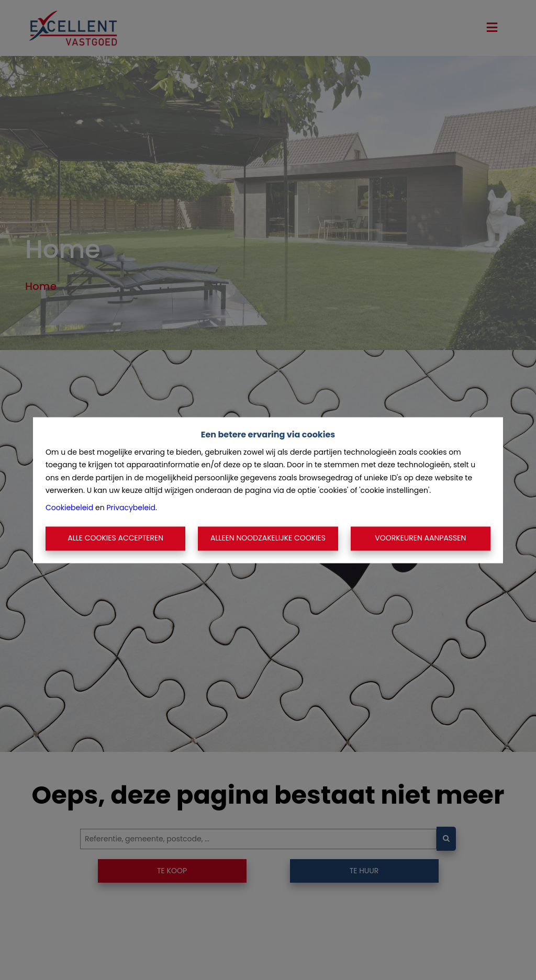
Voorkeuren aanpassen (420, 538)
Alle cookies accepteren (115, 538)
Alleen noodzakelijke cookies (268, 538)
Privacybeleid (131, 508)
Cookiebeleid (69, 508)
